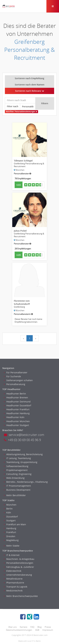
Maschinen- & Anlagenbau (19, 559)
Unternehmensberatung (18, 575)
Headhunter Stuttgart (16, 425)
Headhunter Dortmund (17, 402)
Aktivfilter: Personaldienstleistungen (21, 112)
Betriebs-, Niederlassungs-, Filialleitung (26, 482)
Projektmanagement (16, 470)
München (10, 505)
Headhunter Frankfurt (17, 409)
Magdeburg (11, 540)
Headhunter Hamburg (17, 413)
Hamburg (10, 528)
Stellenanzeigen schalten (18, 380)
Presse (48, 627)
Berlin (8, 509)
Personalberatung (15, 384)
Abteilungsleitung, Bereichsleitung (23, 454)
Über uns (12, 627)
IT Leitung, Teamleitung (17, 458)
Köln (7, 512)
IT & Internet (12, 555)
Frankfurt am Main (15, 524)
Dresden (10, 536)
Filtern (45, 103)
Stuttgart (10, 520)
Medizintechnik (13, 591)
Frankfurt (10, 532)
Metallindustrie (13, 579)
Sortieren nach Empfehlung (29, 78)
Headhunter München (17, 421)
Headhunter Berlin (15, 394)
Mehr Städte (12, 546)
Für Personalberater (16, 372)
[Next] (36, 338)
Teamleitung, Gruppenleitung (21, 462)
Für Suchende (12, 376)
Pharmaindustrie (14, 583)
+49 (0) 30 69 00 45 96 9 (22, 440)
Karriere (24, 627)
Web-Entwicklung (14, 478)
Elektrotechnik (13, 571)
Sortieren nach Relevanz (30, 91)
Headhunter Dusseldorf (18, 405)
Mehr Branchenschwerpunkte (21, 596)
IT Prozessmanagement (17, 486)
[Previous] (24, 338)
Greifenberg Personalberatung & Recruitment (30, 50)
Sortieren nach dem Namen (30, 85)
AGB (37, 630)
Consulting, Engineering (18, 474)
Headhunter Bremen (16, 397)
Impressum (48, 630)
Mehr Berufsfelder (15, 495)
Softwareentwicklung (16, 466)
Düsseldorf (11, 517)
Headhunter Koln (14, 417)
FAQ (32, 627)
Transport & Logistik (16, 587)
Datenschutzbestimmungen (19, 630)
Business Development (17, 490)
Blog (39, 627)
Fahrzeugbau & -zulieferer (19, 567)
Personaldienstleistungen (19, 563)
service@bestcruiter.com (24, 435)
